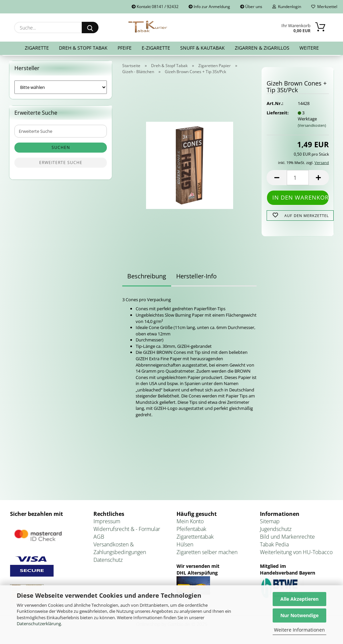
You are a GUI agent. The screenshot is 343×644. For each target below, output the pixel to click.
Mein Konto (190, 523)
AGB (99, 538)
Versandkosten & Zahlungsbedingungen (120, 550)
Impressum (107, 523)
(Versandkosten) (312, 127)
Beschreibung (147, 277)
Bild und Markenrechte (287, 538)
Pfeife (125, 48)
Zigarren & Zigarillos (262, 48)
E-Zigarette (156, 48)
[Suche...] (90, 28)
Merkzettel (324, 7)
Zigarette (37, 48)
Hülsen (185, 546)
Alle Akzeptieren (299, 599)
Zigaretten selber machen (207, 553)
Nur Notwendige (299, 615)
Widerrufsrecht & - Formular (127, 531)
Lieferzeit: (277, 114)
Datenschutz (108, 561)
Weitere (309, 48)
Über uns (251, 7)
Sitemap (270, 523)
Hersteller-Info (196, 277)
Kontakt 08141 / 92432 (155, 7)
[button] (277, 179)
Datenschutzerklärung (39, 624)
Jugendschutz (276, 531)
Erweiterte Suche (61, 164)
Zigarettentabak (195, 538)
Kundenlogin (287, 7)
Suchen (61, 149)
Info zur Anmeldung (209, 7)
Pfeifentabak (191, 531)
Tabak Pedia (274, 546)
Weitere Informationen (299, 630)
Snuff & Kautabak (202, 48)
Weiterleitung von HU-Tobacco (296, 553)
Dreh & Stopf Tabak (83, 48)
